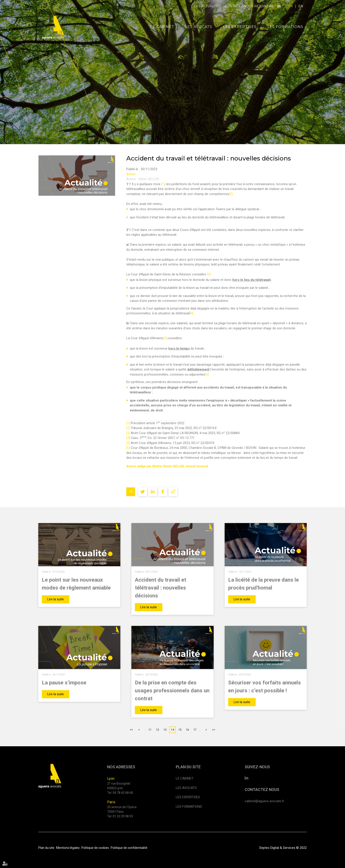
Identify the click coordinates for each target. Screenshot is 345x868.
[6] (207, 374)
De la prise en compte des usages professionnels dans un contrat (172, 691)
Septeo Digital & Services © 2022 (283, 848)
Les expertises (240, 27)
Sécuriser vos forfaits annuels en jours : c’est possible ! (264, 687)
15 (180, 730)
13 (165, 730)
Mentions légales (68, 848)
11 (150, 730)
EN (301, 6)
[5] (165, 338)
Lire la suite (56, 599)
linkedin (279, 6)
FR (291, 6)
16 (187, 730)
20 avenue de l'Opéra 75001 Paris (122, 809)
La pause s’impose (64, 683)
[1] (163, 184)
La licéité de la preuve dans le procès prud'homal (263, 584)
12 (158, 730)
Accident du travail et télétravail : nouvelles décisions (161, 588)
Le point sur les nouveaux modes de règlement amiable (76, 584)
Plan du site (46, 848)
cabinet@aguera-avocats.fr (264, 801)
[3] (209, 274)
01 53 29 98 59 (123, 816)
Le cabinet (162, 27)
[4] (191, 313)
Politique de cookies (95, 848)
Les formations (285, 27)
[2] (231, 194)
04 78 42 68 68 (123, 793)
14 (172, 730)
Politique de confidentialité (129, 848)
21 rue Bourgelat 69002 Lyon (119, 786)
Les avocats (199, 27)
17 (195, 730)
